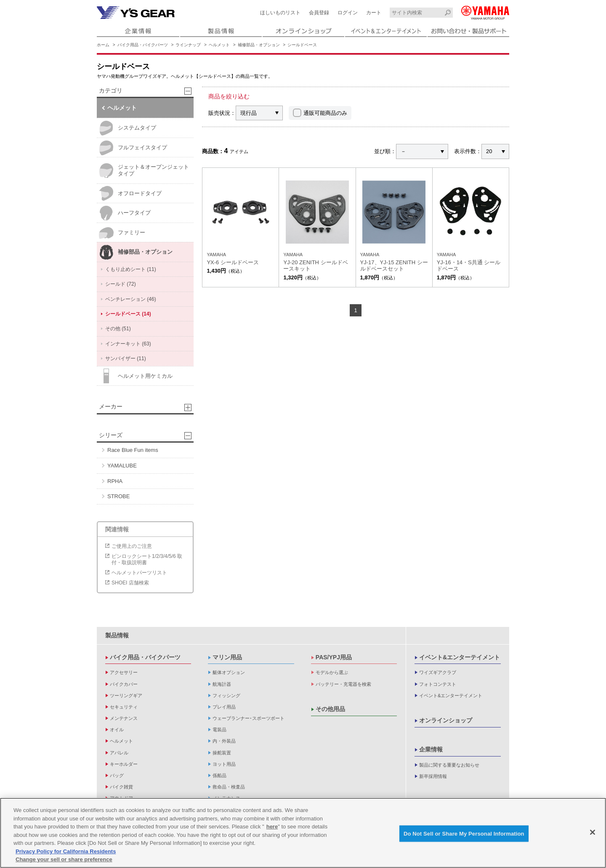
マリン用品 (227, 657)
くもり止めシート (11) (131, 269)
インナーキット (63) (128, 344)
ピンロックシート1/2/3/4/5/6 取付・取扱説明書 (147, 559)
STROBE (118, 496)
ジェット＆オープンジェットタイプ (144, 171)
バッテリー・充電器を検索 (343, 684)
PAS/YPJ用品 (334, 657)
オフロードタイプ (130, 193)
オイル (117, 730)
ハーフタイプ (125, 213)
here (272, 827)
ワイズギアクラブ (438, 672)
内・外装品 (224, 741)
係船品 (219, 775)
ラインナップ (188, 45)
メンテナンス (124, 718)
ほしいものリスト (280, 13)
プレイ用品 (224, 707)
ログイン (348, 13)
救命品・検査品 (229, 787)
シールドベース (302, 45)
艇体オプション (229, 672)
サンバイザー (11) (126, 358)
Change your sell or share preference (64, 859)
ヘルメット (219, 45)
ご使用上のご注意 (132, 546)
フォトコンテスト (438, 684)
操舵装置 (222, 753)
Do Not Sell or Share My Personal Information (464, 833)
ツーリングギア (126, 695)
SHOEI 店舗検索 (130, 583)
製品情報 (117, 635)
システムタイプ (128, 128)
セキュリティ (124, 707)
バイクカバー (124, 684)
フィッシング (226, 695)
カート (374, 13)
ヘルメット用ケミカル (136, 376)
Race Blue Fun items (133, 450)
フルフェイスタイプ (133, 148)
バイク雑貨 (121, 787)
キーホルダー (124, 764)
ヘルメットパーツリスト (139, 573)
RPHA (115, 481)
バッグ (117, 775)
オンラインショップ (446, 720)
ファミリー (122, 233)
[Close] (593, 832)
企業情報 (431, 749)
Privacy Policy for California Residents (66, 851)
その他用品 (330, 709)
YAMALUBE (122, 466)
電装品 (219, 730)
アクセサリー (124, 672)
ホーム (103, 45)
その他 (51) (118, 329)
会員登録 (319, 13)
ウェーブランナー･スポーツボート (249, 718)
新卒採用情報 (433, 776)
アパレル (119, 753)
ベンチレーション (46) (131, 299)
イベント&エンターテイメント (460, 657)
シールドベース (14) (128, 314)
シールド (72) (121, 284)
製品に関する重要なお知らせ (449, 765)
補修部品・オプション (259, 45)
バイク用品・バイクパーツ (143, 45)
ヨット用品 (224, 764)
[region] (303, 833)
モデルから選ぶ (332, 672)
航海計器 (222, 684)
